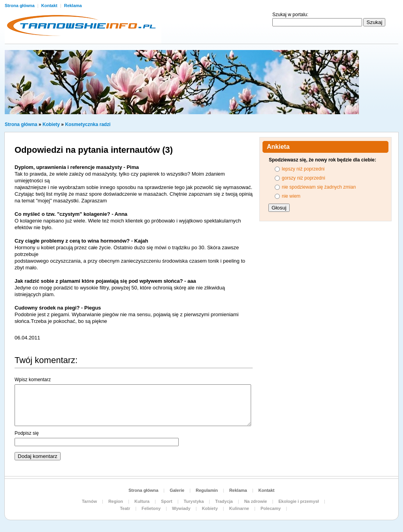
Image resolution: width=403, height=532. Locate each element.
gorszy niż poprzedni (303, 178)
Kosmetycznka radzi (88, 124)
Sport (167, 501)
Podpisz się (27, 433)
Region (116, 501)
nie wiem (291, 196)
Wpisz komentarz (33, 380)
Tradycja (224, 501)
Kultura (142, 501)
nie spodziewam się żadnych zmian (319, 187)
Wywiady (181, 508)
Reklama (73, 6)
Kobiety (51, 124)
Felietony (151, 508)
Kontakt (50, 6)
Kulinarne (239, 508)
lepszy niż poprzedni (303, 169)
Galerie (177, 490)
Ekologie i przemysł (299, 501)
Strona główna (20, 6)
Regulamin (207, 490)
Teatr (125, 508)
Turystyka (194, 501)
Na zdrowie (255, 501)
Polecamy (271, 508)
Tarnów (89, 501)
